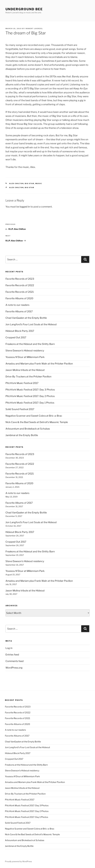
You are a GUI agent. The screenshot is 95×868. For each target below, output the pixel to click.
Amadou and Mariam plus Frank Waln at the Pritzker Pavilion (39, 364)
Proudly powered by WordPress (18, 861)
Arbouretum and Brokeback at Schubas (28, 429)
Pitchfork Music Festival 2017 (22, 383)
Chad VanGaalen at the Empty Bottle (26, 318)
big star (29, 183)
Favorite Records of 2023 (20, 279)
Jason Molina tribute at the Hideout (25, 370)
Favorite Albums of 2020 (19, 298)
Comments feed (15, 661)
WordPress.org (14, 668)
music (39, 183)
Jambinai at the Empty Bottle (22, 435)
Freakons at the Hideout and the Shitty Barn (30, 344)
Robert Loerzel (34, 29)
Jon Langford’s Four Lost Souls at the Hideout (31, 324)
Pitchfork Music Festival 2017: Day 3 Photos (30, 390)
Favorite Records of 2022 (20, 285)
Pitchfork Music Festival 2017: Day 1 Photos (30, 403)
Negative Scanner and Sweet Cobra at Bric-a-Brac (34, 416)
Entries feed (12, 655)
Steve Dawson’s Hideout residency (25, 351)
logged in (25, 207)
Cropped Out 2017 (16, 337)
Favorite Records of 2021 (20, 292)
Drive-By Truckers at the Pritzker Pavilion (28, 377)
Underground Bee (24, 9)
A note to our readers (17, 305)
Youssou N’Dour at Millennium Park (25, 357)
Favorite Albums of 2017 (19, 311)
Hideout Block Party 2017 (20, 331)
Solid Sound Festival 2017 (20, 409)
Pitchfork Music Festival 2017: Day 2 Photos (30, 396)
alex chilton (16, 183)
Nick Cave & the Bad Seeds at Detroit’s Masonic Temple (37, 422)
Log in (9, 648)
